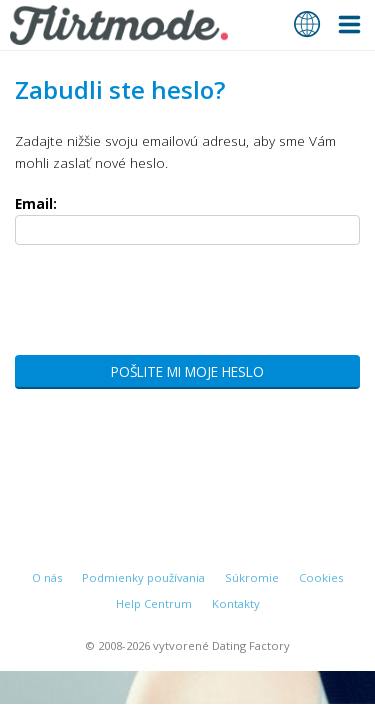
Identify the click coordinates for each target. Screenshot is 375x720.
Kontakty (236, 603)
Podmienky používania (143, 577)
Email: (36, 203)
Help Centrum (154, 603)
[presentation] (167, 306)
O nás (47, 577)
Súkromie (252, 577)
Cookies (321, 577)
